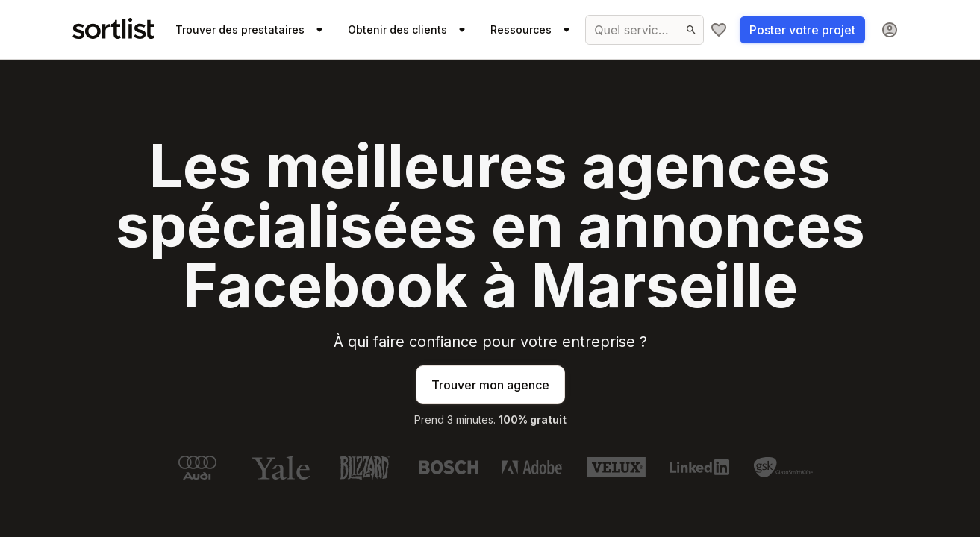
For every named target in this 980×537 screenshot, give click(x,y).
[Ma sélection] (719, 30)
